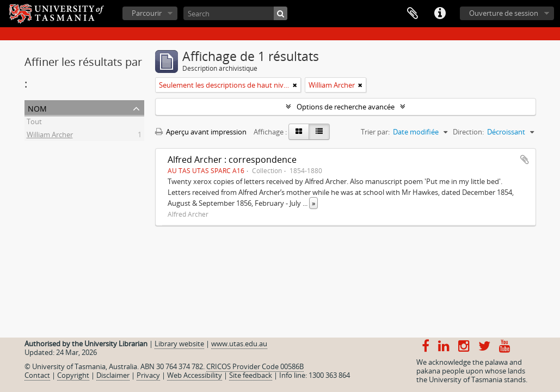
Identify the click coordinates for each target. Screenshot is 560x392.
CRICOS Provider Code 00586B (255, 366)
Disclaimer (113, 375)
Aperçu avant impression (201, 132)
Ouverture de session (504, 13)
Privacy (148, 375)
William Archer (50, 136)
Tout (34, 123)
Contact (37, 375)
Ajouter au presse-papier (525, 160)
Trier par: (375, 132)
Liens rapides (440, 14)
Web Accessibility (195, 375)
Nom (37, 108)
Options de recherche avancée (346, 107)
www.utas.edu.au (239, 344)
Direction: (468, 132)
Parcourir (147, 13)
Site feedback (251, 375)
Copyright (73, 375)
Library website (179, 344)
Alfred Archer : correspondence (232, 160)
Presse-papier (413, 14)
